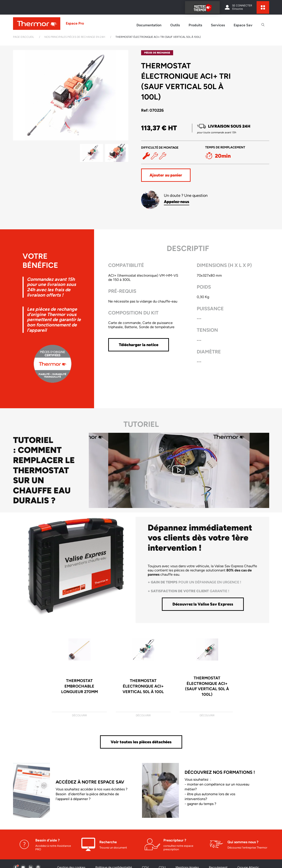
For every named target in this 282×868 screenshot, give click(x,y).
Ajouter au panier (166, 175)
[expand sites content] (263, 7)
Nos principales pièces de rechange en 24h (75, 37)
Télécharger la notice (139, 345)
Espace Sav (243, 25)
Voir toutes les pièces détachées (141, 742)
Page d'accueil (24, 37)
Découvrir (79, 715)
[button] (123, 95)
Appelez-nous (177, 202)
